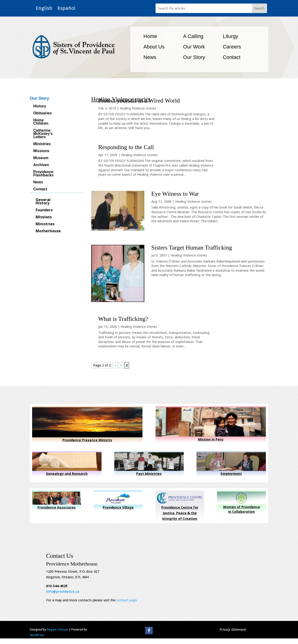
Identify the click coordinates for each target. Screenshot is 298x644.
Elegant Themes (58, 629)
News (150, 57)
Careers (232, 47)
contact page (127, 600)
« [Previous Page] (115, 365)
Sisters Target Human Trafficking (192, 248)
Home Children (41, 122)
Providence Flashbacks (43, 174)
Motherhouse (48, 231)
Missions (41, 151)
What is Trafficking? (123, 319)
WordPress (37, 635)
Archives (41, 165)
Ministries (42, 144)
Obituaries (42, 113)
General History (43, 202)
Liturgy (230, 36)
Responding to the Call (126, 147)
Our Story (194, 57)
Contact (232, 57)
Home (150, 36)
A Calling (193, 36)
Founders (44, 210)
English (44, 8)
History (40, 106)
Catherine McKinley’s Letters (43, 134)
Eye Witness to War (175, 194)
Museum (41, 158)
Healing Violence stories (138, 108)
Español (66, 8)
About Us (154, 47)
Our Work (194, 47)
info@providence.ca (63, 591)
